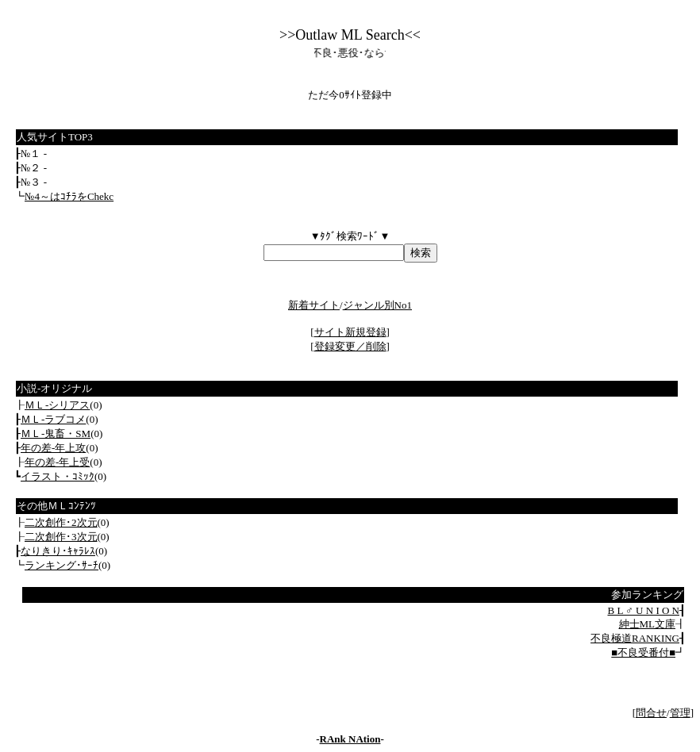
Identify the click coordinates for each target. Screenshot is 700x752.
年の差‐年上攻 (53, 448)
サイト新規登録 (350, 332)
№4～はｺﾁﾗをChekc (69, 196)
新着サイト (314, 305)
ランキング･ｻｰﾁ (62, 565)
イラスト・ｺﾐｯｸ (58, 476)
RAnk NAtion (350, 739)
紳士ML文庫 (648, 624)
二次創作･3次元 (61, 537)
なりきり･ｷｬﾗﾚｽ (58, 551)
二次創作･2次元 (61, 522)
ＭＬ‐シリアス (57, 405)
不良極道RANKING (635, 638)
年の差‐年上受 (57, 462)
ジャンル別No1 (377, 305)
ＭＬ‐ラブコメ (53, 419)
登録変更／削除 (350, 346)
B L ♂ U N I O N (643, 610)
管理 (680, 713)
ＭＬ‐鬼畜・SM (56, 434)
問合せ (651, 713)
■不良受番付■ (643, 652)
